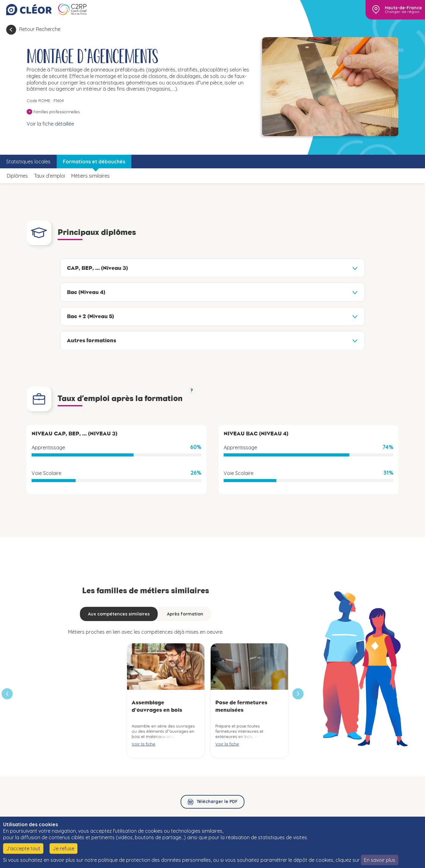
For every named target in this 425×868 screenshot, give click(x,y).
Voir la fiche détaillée (50, 124)
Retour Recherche (40, 29)
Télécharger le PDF (217, 801)
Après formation (185, 614)
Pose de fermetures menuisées (241, 706)
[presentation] (298, 694)
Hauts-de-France (403, 8)
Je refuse (64, 849)
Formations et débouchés (94, 162)
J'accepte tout (23, 849)
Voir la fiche (143, 744)
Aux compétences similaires (119, 614)
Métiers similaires (90, 176)
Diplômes (17, 176)
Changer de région (402, 12)
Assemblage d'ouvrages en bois (157, 706)
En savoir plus (380, 860)
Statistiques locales (28, 162)
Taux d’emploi (50, 176)
